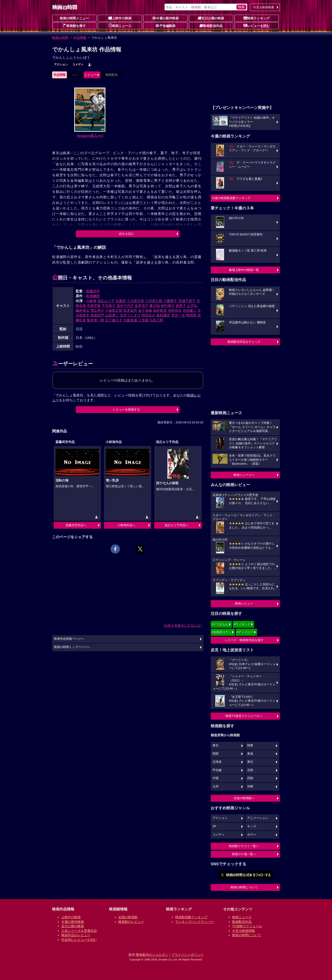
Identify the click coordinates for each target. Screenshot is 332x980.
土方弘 (192, 306)
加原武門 (97, 315)
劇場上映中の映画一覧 (244, 270)
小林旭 (91, 301)
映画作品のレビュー (76, 935)
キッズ (252, 826)
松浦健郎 (93, 296)
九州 (216, 786)
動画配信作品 (211, 26)
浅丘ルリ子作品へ (177, 525)
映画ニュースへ (244, 475)
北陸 (250, 770)
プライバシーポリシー (187, 955)
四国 (250, 778)
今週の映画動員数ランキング (231, 198)
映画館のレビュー (131, 922)
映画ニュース (120, 26)
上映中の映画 (120, 18)
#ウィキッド (242, 624)
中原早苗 (94, 306)
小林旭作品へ (126, 525)
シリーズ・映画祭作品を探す (244, 640)
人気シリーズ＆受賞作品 (79, 931)
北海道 (217, 762)
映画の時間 (60, 38)
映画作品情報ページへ (69, 639)
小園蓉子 (170, 301)
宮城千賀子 (187, 301)
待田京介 (148, 315)
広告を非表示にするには (182, 625)
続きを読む (126, 234)
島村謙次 (163, 315)
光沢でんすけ (130, 315)
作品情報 (80, 38)
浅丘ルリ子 (106, 301)
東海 (250, 754)
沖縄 (250, 786)
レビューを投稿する (126, 409)
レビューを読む (257, 26)
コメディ (78, 65)
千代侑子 (109, 306)
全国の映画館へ (244, 798)
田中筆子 (168, 306)
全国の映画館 (128, 917)
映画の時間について (244, 887)
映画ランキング (257, 18)
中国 (216, 778)
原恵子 (181, 306)
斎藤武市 (93, 291)
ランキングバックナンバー (195, 922)
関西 (216, 754)
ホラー (252, 835)
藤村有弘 (83, 310)
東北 (250, 762)
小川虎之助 (135, 301)
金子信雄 (145, 310)
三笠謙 (143, 320)
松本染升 (130, 310)
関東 (250, 745)
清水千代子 (125, 306)
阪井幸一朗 (96, 320)
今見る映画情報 (243, 931)
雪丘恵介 (97, 310)
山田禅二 (112, 315)
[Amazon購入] (90, 136)
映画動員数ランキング (191, 917)
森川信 (155, 306)
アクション (61, 65)
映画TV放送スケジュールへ (244, 716)
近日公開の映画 (211, 18)
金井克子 (142, 306)
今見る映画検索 (264, 7)
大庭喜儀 (130, 320)
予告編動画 (166, 26)
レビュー (91, 75)
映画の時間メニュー (74, 18)
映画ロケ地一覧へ (244, 854)
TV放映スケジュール (247, 926)
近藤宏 (121, 301)
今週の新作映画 (166, 18)
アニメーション (258, 818)
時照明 (191, 315)
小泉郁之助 (114, 310)
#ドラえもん (220, 624)
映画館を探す (74, 26)
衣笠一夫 (178, 315)
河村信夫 (175, 310)
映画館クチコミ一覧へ (244, 846)
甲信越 (217, 770)
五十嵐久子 (114, 320)
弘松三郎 (156, 320)
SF (214, 826)
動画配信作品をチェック (244, 342)
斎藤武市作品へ (76, 525)
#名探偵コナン (221, 632)
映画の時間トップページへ (72, 647)
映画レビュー (244, 603)
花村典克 (160, 310)
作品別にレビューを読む (79, 940)
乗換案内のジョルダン (152, 955)
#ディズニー (245, 632)
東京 (216, 745)
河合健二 (190, 310)
